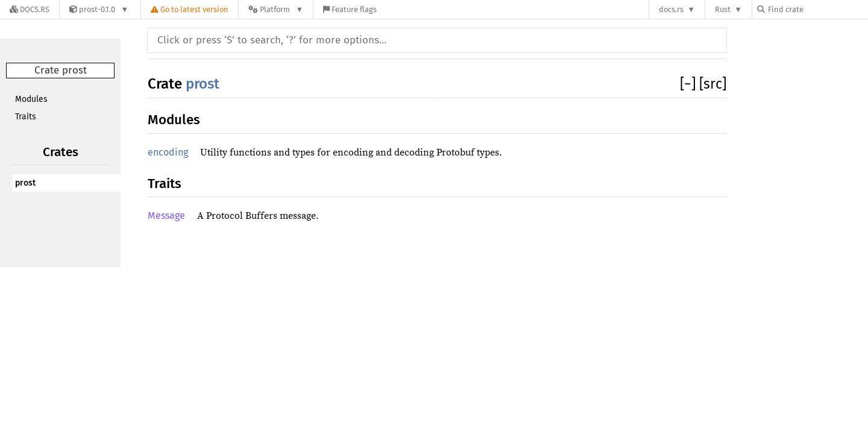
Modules (31, 99)
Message (166, 215)
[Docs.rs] (30, 9)
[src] (713, 84)
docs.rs (671, 9)
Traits (26, 117)
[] (690, 84)
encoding (168, 152)
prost (25, 183)
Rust (723, 9)
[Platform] (276, 9)
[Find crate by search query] (817, 9)
